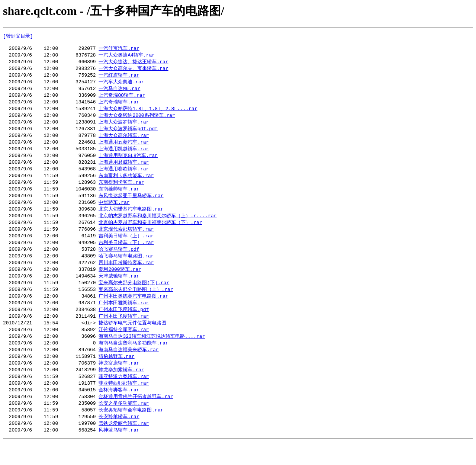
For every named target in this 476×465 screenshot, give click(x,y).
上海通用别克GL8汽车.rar (128, 163)
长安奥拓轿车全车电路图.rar (131, 432)
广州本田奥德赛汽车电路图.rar (133, 311)
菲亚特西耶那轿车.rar (124, 403)
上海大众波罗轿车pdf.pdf (128, 135)
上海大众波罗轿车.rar (124, 128)
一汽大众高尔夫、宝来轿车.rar (133, 71)
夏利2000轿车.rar (120, 283)
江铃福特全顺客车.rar (124, 347)
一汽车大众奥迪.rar (121, 85)
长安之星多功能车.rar (124, 424)
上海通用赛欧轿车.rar (124, 177)
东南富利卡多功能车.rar (126, 184)
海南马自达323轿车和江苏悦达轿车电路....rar (152, 354)
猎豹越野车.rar (116, 375)
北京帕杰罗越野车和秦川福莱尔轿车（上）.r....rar (157, 227)
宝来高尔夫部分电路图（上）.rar (136, 304)
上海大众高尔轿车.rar (124, 142)
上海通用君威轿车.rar (124, 170)
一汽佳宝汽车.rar (119, 50)
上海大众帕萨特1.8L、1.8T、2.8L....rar (148, 113)
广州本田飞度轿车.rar (124, 333)
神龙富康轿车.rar (119, 382)
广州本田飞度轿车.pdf (124, 325)
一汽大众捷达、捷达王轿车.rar (133, 64)
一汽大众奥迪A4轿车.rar (127, 57)
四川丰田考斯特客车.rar (126, 276)
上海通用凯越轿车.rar (124, 156)
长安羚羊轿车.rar (119, 439)
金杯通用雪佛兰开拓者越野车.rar (136, 417)
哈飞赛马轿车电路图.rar (126, 269)
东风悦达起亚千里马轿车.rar (131, 205)
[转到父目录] (18, 36)
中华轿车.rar (114, 212)
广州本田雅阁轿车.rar (124, 318)
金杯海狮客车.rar (119, 410)
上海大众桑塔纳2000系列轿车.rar (137, 121)
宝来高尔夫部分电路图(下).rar (134, 297)
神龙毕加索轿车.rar (121, 389)
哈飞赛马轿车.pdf (119, 262)
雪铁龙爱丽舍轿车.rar (124, 446)
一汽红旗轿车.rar (119, 78)
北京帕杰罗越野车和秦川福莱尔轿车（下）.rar (150, 234)
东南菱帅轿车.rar (119, 198)
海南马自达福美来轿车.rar (128, 368)
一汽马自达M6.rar (119, 92)
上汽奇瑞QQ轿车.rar (122, 99)
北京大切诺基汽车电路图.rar (131, 219)
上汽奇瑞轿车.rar (119, 106)
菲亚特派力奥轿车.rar (124, 396)
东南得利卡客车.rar (121, 191)
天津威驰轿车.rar (119, 290)
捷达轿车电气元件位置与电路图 (132, 340)
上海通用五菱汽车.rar (124, 149)
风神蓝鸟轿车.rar (119, 453)
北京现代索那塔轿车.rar (126, 241)
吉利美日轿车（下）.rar (126, 255)
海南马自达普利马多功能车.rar (133, 361)
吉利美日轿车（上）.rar (126, 248)
